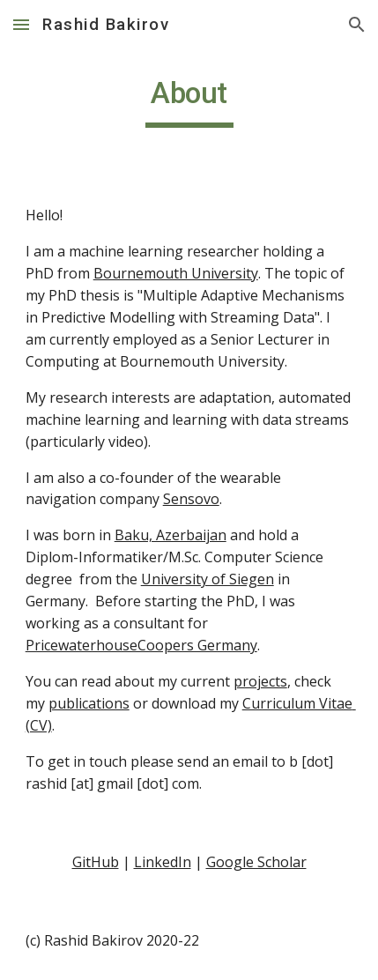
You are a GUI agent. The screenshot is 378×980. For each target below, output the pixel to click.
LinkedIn (163, 862)
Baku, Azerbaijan (170, 535)
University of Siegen (208, 579)
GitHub (96, 862)
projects (260, 681)
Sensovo (191, 499)
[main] (189, 101)
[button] (21, 24)
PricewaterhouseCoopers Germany (141, 645)
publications (89, 703)
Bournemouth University (176, 273)
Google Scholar (256, 862)
